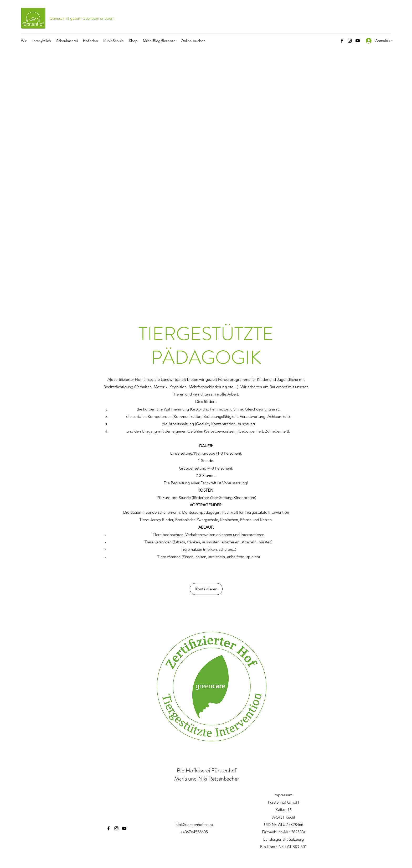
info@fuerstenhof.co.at (194, 825)
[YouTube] (358, 41)
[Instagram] (350, 41)
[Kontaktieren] (206, 589)
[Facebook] (342, 41)
